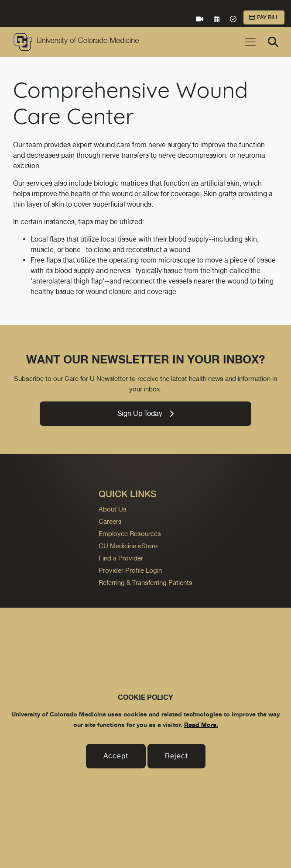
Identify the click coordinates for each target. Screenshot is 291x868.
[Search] (273, 42)
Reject (176, 756)
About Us (113, 509)
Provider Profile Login (130, 570)
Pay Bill (264, 17)
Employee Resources (130, 534)
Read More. (201, 724)
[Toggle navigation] (250, 42)
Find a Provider (121, 558)
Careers (110, 521)
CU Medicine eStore (128, 546)
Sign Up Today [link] (145, 413)
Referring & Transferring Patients (145, 583)
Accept (116, 756)
